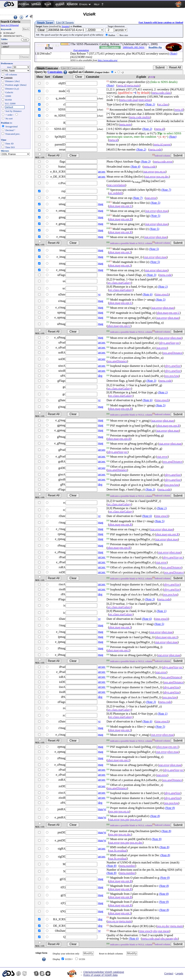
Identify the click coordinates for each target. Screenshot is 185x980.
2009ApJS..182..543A (134, 47)
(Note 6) (148, 294)
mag (101, 204)
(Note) (173, 54)
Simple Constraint (47, 68)
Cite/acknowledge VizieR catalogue (104, 972)
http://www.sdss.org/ (108, 60)
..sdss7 (15, 47)
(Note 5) (155, 203)
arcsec (102, 172)
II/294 (15, 44)
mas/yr (102, 809)
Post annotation (81, 50)
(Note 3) (146, 162)
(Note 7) (166, 190)
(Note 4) (135, 167)
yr (99, 294)
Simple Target (45, 22)
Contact (169, 974)
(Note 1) (150, 104)
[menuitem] (9, 4)
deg (100, 376)
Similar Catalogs (110, 47)
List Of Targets (65, 22)
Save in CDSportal (10, 25)
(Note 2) (147, 129)
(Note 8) (170, 808)
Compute (8, 77)
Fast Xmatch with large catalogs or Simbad (161, 22)
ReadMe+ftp (155, 47)
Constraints (57, 72)
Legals (179, 974)
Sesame (65, 26)
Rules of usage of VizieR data (100, 975)
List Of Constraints (72, 68)
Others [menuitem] (83, 4)
